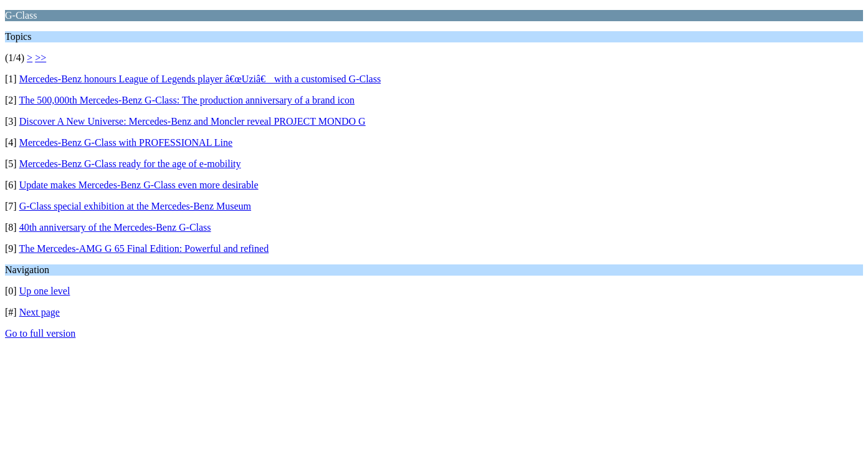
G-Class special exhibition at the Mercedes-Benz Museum (135, 206)
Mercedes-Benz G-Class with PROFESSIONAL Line (126, 142)
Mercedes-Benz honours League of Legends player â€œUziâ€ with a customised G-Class (200, 79)
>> (41, 58)
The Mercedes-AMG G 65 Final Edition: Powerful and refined (144, 249)
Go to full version (40, 333)
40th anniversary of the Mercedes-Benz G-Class (115, 227)
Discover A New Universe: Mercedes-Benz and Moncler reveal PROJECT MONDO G (193, 121)
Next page (40, 312)
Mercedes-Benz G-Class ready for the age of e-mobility (130, 164)
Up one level (45, 291)
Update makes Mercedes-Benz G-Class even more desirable (139, 185)
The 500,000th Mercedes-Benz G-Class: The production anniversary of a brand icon (187, 100)
